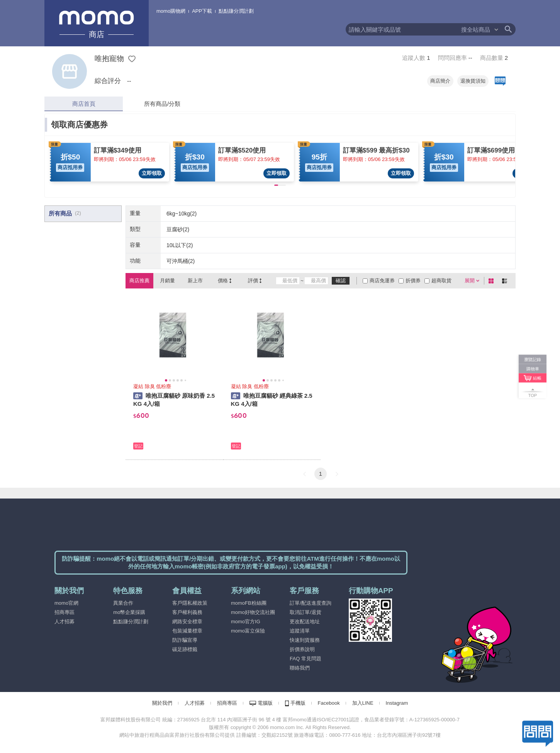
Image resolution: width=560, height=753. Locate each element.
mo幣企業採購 (129, 612)
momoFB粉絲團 (249, 603)
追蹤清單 (300, 631)
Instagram (397, 703)
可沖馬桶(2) (181, 261)
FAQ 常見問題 (305, 659)
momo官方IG (246, 622)
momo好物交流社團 (253, 612)
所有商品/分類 (162, 104)
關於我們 (162, 703)
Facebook (329, 703)
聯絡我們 (300, 668)
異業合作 (123, 603)
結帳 (537, 378)
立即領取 (152, 173)
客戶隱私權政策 (190, 603)
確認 (341, 281)
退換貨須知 (473, 81)
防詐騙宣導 (185, 640)
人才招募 (64, 622)
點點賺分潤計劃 (236, 11)
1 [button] (321, 474)
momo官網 (66, 603)
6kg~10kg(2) (182, 214)
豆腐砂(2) (178, 229)
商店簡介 (440, 81)
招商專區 (64, 612)
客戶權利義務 (187, 612)
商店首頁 (84, 104)
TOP (533, 395)
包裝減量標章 (187, 631)
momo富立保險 (248, 631)
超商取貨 (441, 281)
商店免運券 (382, 281)
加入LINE (363, 703)
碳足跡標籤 (185, 649)
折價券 (413, 281)
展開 (470, 281)
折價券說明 (302, 649)
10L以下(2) (180, 245)
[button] (304, 474)
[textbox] (403, 29)
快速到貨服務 (305, 640)
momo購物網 (171, 11)
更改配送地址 (305, 622)
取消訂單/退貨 (305, 612)
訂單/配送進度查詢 (311, 603)
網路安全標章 (187, 622)
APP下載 (202, 11)
